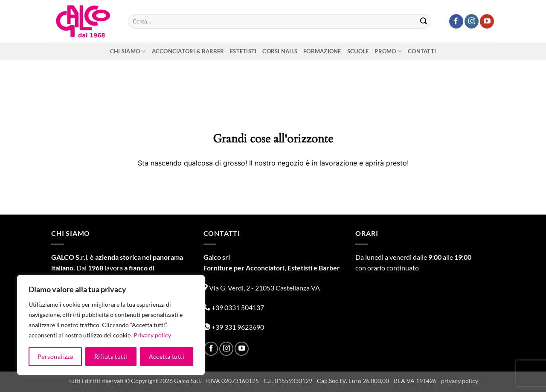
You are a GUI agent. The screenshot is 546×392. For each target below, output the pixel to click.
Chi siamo (128, 51)
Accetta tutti (167, 356)
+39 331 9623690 (234, 327)
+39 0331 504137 (234, 307)
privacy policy (460, 381)
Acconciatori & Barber (188, 51)
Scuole (358, 51)
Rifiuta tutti (111, 356)
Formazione (322, 51)
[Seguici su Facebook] (456, 21)
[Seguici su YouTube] (487, 21)
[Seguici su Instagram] (472, 21)
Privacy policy (152, 335)
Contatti (422, 51)
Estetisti (243, 51)
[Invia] (424, 21)
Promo (388, 51)
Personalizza (55, 356)
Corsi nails (280, 51)
